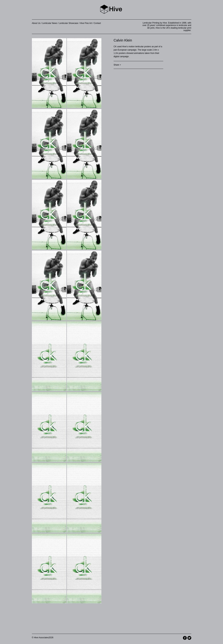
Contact (97, 23)
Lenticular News (50, 23)
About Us (36, 23)
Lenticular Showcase (69, 23)
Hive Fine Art (86, 23)
